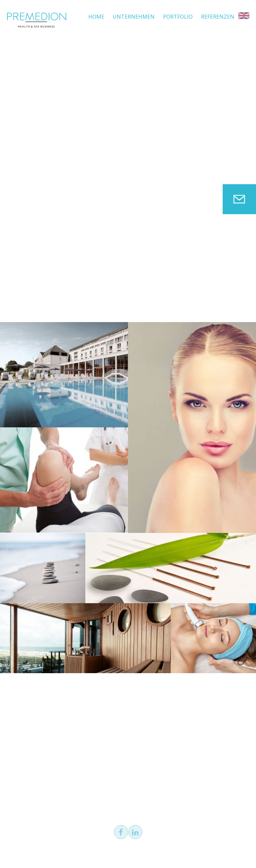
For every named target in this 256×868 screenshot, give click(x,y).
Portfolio (178, 17)
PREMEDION (37, 20)
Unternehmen (134, 17)
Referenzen (218, 17)
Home (96, 17)
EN (244, 16)
